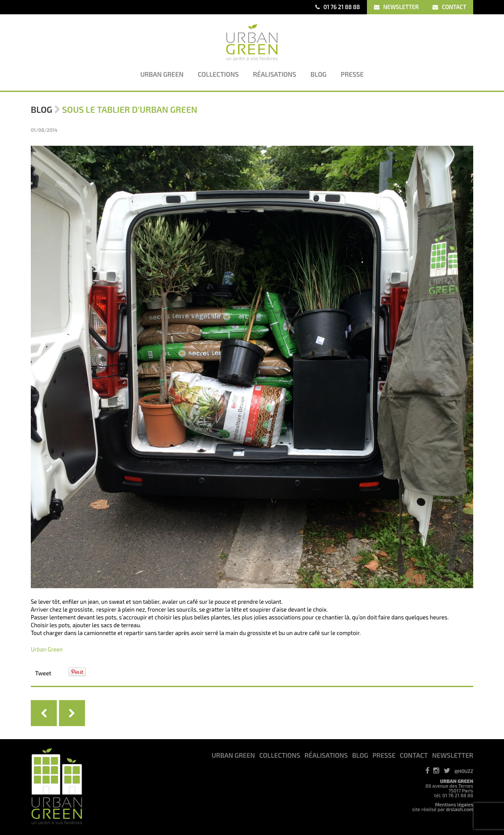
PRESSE (384, 755)
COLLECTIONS (280, 755)
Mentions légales (454, 804)
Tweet (43, 673)
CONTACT (449, 7)
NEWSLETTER (396, 7)
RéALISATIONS (326, 755)
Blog (41, 109)
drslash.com (460, 809)
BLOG (360, 755)
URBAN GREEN (233, 755)
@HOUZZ (464, 771)
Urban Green (47, 649)
